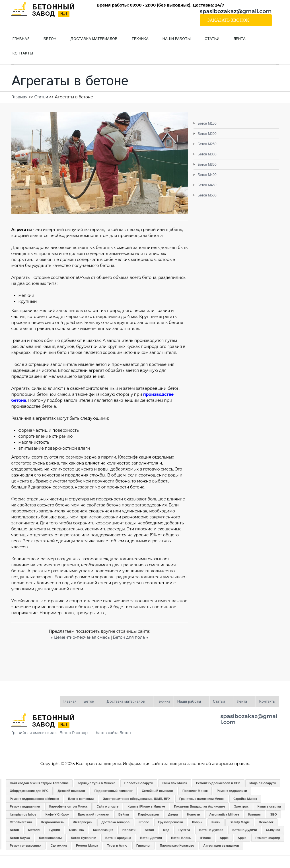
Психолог (266, 822)
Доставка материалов (91, 41)
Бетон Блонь (181, 838)
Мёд (166, 830)
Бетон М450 (207, 185)
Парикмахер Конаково (177, 845)
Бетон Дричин (151, 838)
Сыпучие (273, 830)
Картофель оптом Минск (68, 806)
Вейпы (124, 814)
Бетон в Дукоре (211, 830)
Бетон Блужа (20, 838)
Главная (21, 39)
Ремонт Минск (87, 845)
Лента (236, 41)
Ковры (197, 822)
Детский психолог (71, 791)
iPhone (144, 822)
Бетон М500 (207, 195)
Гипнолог (144, 845)
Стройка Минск (245, 799)
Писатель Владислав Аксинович (200, 806)
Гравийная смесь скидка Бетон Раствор (50, 733)
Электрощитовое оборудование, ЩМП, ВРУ (136, 799)
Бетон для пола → (131, 637)
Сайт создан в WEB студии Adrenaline (39, 783)
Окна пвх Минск (175, 783)
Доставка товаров (115, 822)
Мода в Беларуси (263, 783)
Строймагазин (21, 822)
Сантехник (59, 845)
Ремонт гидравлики (232, 791)
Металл (34, 830)
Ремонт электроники (26, 845)
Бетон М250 (207, 144)
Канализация (103, 830)
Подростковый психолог (114, 791)
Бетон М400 (207, 175)
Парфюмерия (149, 814)
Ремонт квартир (268, 838)
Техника (140, 39)
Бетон (47, 41)
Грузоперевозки (171, 822)
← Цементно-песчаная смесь (80, 637)
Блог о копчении (81, 799)
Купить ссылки (269, 806)
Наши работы (173, 41)
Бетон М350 (207, 165)
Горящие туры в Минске (96, 783)
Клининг (255, 814)
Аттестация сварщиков (221, 845)
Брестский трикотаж (94, 814)
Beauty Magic (240, 822)
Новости (194, 814)
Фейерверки (83, 822)
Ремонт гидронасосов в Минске (34, 799)
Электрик (241, 806)
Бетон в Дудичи (244, 830)
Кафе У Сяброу (57, 814)
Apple (224, 838)
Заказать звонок (228, 20)
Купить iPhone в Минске (146, 806)
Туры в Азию (117, 845)
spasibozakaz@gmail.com (236, 11)
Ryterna (184, 830)
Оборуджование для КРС (29, 791)
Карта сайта (107, 733)
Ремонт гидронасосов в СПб (218, 783)
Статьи (209, 41)
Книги (216, 822)
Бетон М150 (207, 123)
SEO (273, 814)
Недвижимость (53, 822)
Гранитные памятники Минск (202, 799)
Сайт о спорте (107, 806)
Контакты (23, 53)
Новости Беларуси (139, 783)
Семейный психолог (158, 791)
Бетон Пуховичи (84, 838)
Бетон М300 (207, 154)
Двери (173, 814)
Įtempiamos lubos (23, 814)
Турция (54, 830)
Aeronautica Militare (224, 814)
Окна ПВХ (76, 830)
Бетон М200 (207, 134)
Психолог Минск (195, 791)
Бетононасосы (50, 838)
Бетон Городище (118, 838)
